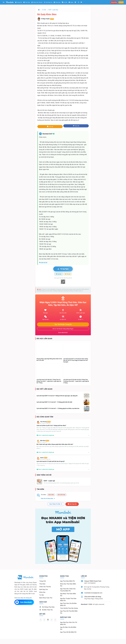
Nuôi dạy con (48, 2)
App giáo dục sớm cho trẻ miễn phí (69, 623)
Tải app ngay (63, 269)
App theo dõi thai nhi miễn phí (69, 612)
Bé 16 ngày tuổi (43, 442)
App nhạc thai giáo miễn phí (68, 595)
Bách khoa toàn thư (46, 598)
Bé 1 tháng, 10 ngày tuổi (45, 423)
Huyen (44, 458)
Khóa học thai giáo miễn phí (68, 585)
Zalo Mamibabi (24, 602)
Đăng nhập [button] (114, 2)
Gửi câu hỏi (72, 504)
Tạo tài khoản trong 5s (63, 324)
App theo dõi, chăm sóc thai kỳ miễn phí (68, 590)
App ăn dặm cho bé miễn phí (68, 628)
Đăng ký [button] (121, 2)
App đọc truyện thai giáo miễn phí (68, 600)
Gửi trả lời (43, 263)
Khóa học (57, 2)
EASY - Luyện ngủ (53, 10)
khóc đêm (51, 495)
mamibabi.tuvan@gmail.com (93, 593)
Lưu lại (50, 127)
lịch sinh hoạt (61, 495)
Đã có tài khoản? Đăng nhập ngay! (63, 329)
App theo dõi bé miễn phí (68, 632)
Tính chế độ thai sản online (69, 608)
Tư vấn (44, 10)
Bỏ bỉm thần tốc (46, 610)
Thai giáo (27, 2)
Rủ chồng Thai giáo (47, 607)
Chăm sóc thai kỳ (37, 2)
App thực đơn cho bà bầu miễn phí (68, 604)
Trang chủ (19, 2)
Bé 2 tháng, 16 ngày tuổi (45, 459)
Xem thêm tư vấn (56, 504)
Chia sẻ (76, 126)
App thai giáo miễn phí (68, 581)
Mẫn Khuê (45, 441)
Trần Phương (45, 422)
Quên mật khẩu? (63, 333)
